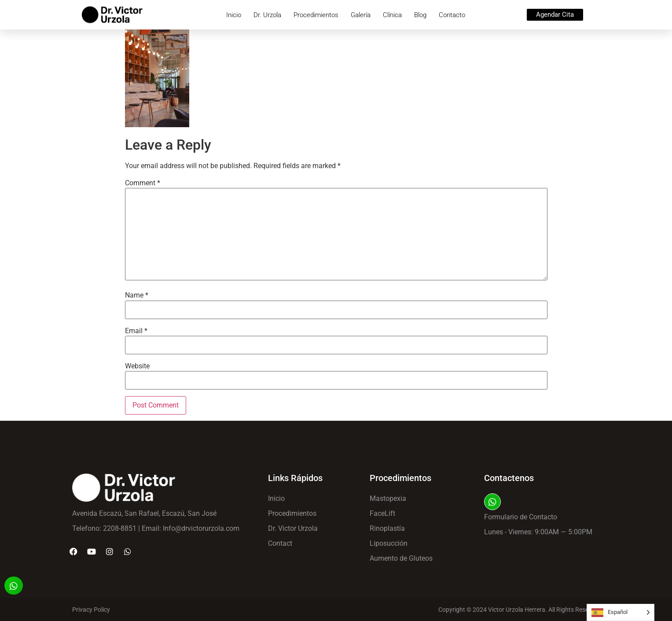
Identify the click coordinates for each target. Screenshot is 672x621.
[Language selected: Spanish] (621, 612)
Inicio (234, 15)
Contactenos (509, 478)
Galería (361, 15)
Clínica (392, 15)
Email (136, 331)
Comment (143, 183)
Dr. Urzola (267, 15)
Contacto (452, 15)
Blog (420, 15)
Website (137, 366)
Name (137, 295)
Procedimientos (316, 15)
